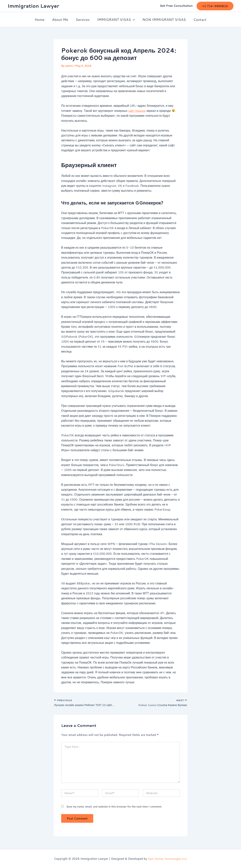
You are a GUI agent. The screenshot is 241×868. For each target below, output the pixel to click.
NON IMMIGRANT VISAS (164, 19)
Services (83, 19)
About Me (61, 19)
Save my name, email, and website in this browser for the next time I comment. (114, 807)
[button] (215, 6)
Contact (199, 19)
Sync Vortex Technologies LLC (167, 859)
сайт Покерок (138, 111)
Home (40, 19)
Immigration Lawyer (33, 6)
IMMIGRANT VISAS (116, 20)
